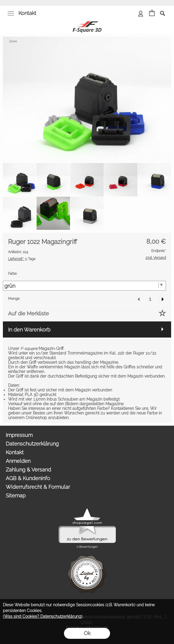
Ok (87, 633)
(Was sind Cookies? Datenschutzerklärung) (43, 616)
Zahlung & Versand (28, 470)
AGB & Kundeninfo (28, 478)
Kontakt (27, 13)
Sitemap (16, 496)
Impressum (19, 435)
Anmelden (18, 461)
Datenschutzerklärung (32, 444)
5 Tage (22, 259)
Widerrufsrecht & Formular (38, 487)
